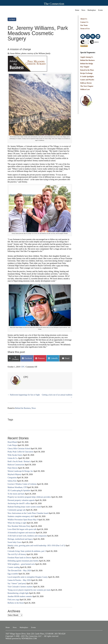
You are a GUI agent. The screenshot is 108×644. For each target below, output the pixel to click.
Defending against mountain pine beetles (23, 561)
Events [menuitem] (100, 10)
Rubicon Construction (16, 465)
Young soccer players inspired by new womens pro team (29, 590)
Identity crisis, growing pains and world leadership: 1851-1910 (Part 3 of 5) (36, 546)
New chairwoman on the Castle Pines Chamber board (28, 513)
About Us (84, 19)
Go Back (12, 19)
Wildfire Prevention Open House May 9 (23, 520)
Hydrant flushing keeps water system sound (24, 507)
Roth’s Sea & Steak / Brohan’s (19, 461)
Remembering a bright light (18, 593)
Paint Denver (13, 468)
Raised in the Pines (87, 70)
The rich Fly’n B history (17, 554)
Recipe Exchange (86, 73)
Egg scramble (13, 574)
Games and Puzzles (87, 80)
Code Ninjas (12, 445)
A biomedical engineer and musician (21, 533)
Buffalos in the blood (16, 603)
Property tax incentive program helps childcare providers (29, 497)
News (34, 408)
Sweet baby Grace (15, 542)
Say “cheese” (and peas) (17, 583)
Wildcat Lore (85, 89)
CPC (23, 367)
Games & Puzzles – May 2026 (19, 580)
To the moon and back (16, 494)
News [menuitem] (83, 10)
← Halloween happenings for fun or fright (24, 395)
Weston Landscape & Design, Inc (20, 471)
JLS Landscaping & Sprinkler (19, 491)
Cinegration (12, 478)
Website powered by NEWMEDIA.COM (21, 638)
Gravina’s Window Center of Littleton (22, 484)
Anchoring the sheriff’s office (19, 503)
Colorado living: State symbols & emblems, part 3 (27, 551)
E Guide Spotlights (87, 76)
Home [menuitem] (77, 10)
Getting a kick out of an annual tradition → (57, 396)
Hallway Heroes (86, 83)
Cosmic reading (14, 567)
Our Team (84, 25)
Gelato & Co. (13, 458)
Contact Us (84, 22)
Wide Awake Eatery (15, 455)
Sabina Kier (12, 481)
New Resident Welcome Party (19, 526)
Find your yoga (13, 600)
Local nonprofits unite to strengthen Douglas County (28, 577)
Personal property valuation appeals (21, 500)
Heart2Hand (12, 442)
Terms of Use (85, 29)
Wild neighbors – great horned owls (21, 564)
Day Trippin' (85, 67)
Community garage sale (17, 510)
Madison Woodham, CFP (17, 487)
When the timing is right (17, 523)
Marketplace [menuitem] (92, 10)
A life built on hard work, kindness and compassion (27, 536)
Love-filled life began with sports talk (22, 529)
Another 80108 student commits (20, 596)
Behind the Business (23, 408)
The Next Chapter (87, 86)
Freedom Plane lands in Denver (20, 558)
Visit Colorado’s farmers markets (20, 587)
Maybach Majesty (14, 474)
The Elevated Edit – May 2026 (19, 571)
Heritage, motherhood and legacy (20, 539)
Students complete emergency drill (21, 516)
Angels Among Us (87, 57)
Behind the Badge (87, 64)
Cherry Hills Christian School (19, 449)
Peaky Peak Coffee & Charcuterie (20, 452)
